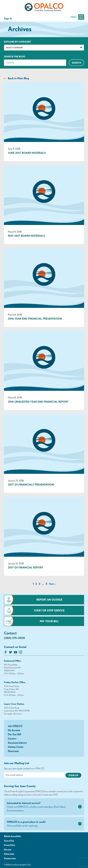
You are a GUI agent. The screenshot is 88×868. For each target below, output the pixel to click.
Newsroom (13, 751)
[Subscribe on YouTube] (16, 653)
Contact (10, 633)
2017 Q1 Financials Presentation (31, 485)
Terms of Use (9, 841)
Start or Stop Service (49, 610)
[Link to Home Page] (44, 8)
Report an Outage (49, 600)
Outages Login (10, 858)
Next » (52, 584)
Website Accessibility (12, 836)
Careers (12, 738)
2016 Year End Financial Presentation (35, 319)
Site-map (8, 849)
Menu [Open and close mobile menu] (77, 17)
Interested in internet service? (42, 807)
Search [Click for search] (76, 63)
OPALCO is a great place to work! (42, 824)
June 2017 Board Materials (27, 153)
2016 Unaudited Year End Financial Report (38, 402)
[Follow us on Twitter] (11, 653)
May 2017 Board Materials (26, 236)
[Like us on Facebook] (6, 653)
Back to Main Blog (18, 78)
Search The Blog (15, 56)
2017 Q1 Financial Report (25, 567)
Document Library (17, 743)
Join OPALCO (15, 726)
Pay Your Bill (49, 621)
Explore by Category (18, 42)
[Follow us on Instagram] (21, 653)
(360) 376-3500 (14, 638)
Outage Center (16, 747)
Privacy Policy (10, 845)
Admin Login (9, 854)
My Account (14, 730)
